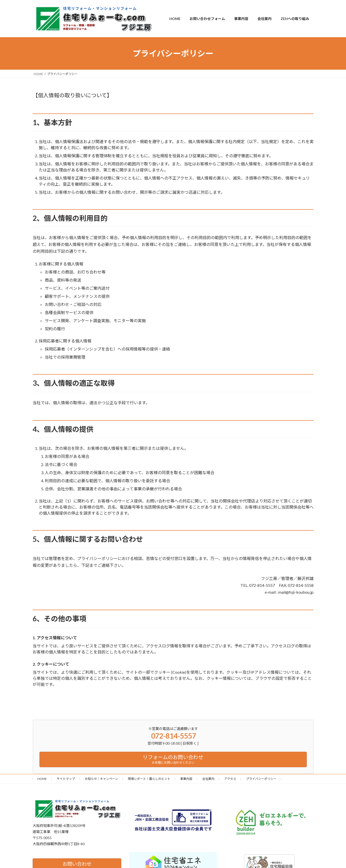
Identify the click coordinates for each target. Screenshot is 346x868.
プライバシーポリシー (261, 779)
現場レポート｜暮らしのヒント (149, 779)
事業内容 (186, 779)
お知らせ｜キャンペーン (101, 779)
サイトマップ (66, 779)
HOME (42, 779)
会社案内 (208, 779)
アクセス (230, 779)
